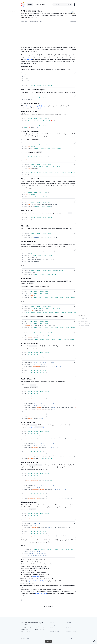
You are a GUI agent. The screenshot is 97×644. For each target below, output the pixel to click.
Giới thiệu (68, 622)
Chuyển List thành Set (28, 242)
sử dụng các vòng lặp (41, 594)
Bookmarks (69, 628)
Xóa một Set (25, 226)
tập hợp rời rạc (36, 577)
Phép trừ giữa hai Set (83, 321)
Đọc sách (68, 625)
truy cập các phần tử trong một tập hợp (34, 106)
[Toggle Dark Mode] (75, 5)
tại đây (40, 108)
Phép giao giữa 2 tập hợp (29, 343)
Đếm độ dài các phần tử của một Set (33, 90)
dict (31, 59)
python (26, 600)
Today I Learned (54, 632)
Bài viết (52, 622)
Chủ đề (52, 628)
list (25, 59)
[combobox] (62, 5)
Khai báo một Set (27, 67)
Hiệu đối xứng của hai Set (84, 324)
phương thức (36, 427)
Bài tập (80, 328)
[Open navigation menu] (49, 641)
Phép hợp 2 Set (26, 278)
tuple (27, 59)
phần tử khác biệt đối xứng (37, 581)
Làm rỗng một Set (27, 210)
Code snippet (53, 625)
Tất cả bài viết (14, 11)
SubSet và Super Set (83, 319)
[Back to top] (95, 642)
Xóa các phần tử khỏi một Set (31, 179)
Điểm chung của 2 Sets (83, 326)
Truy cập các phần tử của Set (31, 103)
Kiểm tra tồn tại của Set (29, 111)
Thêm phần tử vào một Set (30, 131)
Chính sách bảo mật (71, 632)
